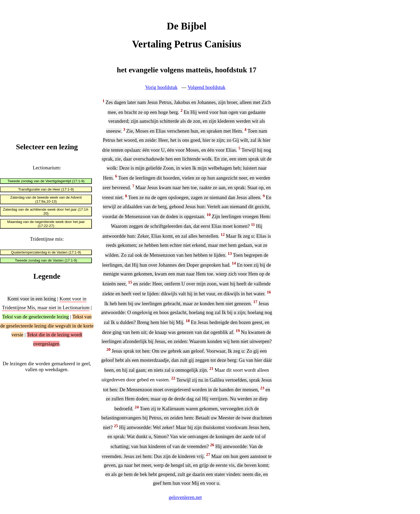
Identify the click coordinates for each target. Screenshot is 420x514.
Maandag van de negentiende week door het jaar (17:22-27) (46, 224)
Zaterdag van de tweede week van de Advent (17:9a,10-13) (46, 199)
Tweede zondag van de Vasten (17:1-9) (46, 260)
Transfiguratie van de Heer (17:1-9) (46, 189)
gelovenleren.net (185, 497)
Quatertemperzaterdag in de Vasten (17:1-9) (46, 252)
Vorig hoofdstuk (161, 87)
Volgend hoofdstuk (206, 87)
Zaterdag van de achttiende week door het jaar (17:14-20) (46, 212)
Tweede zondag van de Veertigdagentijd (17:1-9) (46, 181)
